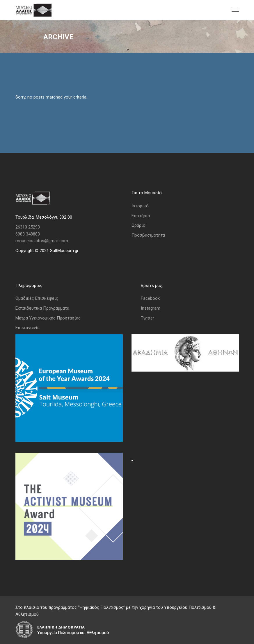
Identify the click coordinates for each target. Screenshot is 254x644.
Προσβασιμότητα (148, 235)
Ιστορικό (140, 206)
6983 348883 (28, 234)
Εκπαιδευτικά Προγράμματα (42, 308)
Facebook (150, 298)
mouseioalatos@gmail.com (42, 241)
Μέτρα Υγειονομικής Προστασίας (48, 318)
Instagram (151, 308)
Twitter (148, 318)
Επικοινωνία (27, 328)
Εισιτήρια (141, 216)
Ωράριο (138, 225)
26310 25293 (28, 227)
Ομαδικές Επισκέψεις (37, 298)
